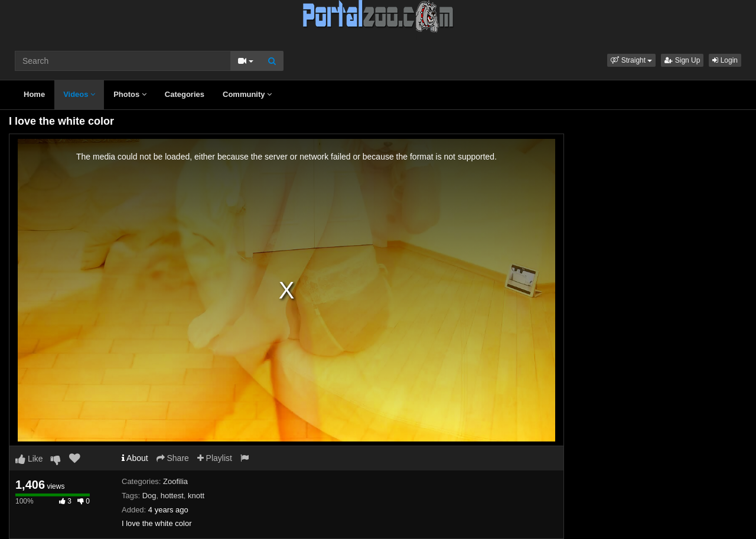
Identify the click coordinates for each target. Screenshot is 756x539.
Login (725, 60)
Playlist (215, 458)
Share (173, 458)
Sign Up (682, 60)
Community (247, 94)
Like (29, 459)
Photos (130, 94)
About (135, 458)
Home (34, 94)
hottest (172, 496)
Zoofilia (175, 481)
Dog (149, 496)
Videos (79, 94)
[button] (631, 60)
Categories (185, 94)
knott (196, 496)
